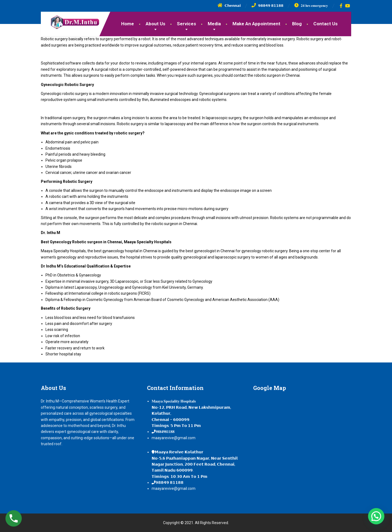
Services (186, 24)
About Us (155, 24)
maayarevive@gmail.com (174, 438)
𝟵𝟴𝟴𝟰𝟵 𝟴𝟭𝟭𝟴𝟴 (169, 482)
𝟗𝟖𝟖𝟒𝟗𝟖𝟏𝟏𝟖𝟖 (165, 432)
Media (214, 24)
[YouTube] (348, 6)
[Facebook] (341, 6)
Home (128, 24)
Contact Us (325, 24)
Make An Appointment (256, 24)
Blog (297, 24)
